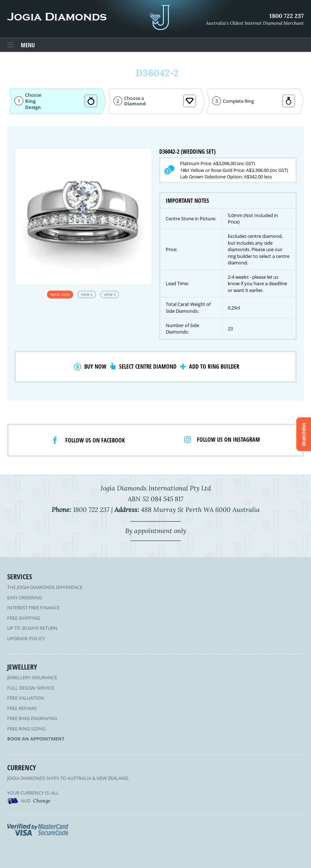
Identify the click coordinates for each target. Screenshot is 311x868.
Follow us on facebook (95, 440)
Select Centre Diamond (148, 366)
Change (42, 801)
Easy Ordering (25, 598)
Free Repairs (22, 708)
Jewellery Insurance (32, 677)
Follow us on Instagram (228, 440)
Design (33, 107)
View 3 (110, 294)
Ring (30, 101)
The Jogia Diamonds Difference (45, 587)
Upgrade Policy (26, 638)
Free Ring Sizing (26, 729)
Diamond (135, 104)
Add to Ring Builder (214, 366)
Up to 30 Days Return (32, 628)
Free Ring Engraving (32, 718)
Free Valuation (26, 698)
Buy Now (95, 366)
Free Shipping (24, 618)
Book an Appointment (36, 739)
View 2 (87, 294)
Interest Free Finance (33, 608)
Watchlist (304, 434)
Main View (60, 294)
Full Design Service (31, 688)
